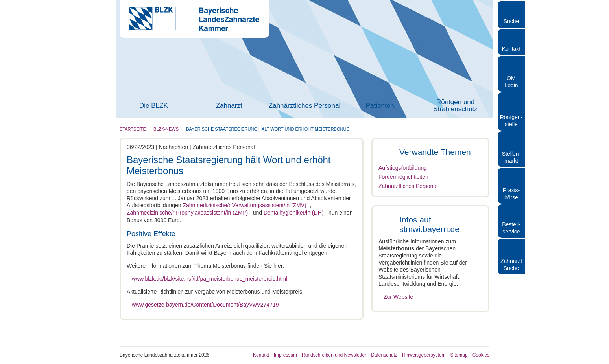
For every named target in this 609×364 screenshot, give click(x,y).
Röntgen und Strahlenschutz (455, 106)
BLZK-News (166, 129)
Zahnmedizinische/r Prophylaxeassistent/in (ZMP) (187, 212)
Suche (511, 21)
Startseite (133, 129)
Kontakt (511, 49)
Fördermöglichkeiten (403, 177)
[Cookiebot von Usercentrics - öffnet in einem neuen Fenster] (51, 349)
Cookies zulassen (543, 286)
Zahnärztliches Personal (304, 106)
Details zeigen (418, 348)
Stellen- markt (511, 157)
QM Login (511, 82)
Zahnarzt (229, 106)
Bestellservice (511, 228)
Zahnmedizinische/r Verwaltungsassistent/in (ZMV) (244, 205)
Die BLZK (154, 106)
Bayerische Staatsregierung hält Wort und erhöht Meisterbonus (268, 129)
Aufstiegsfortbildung (403, 168)
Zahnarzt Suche (511, 265)
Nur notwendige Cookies (543, 332)
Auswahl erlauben (543, 309)
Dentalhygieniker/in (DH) (297, 212)
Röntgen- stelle (511, 121)
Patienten (380, 106)
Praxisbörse (511, 194)
